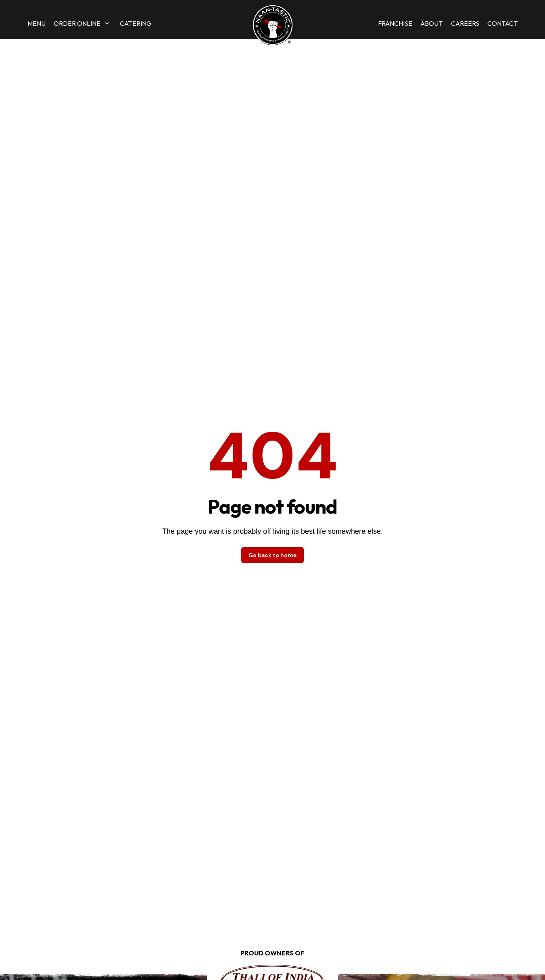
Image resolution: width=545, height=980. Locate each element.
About (432, 23)
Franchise (395, 23)
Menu (37, 23)
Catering (136, 23)
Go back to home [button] (272, 555)
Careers (465, 23)
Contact (503, 23)
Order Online (77, 23)
